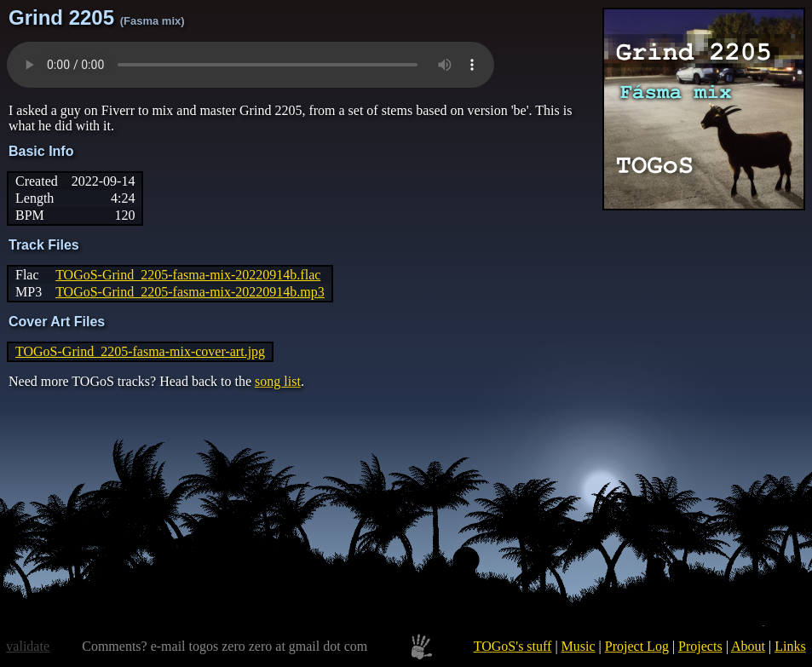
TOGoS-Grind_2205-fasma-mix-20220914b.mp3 (190, 292)
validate (28, 646)
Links (790, 646)
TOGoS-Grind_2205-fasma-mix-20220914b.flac (188, 275)
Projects (700, 646)
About (748, 646)
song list (278, 381)
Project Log (637, 646)
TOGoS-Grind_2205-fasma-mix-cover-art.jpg (140, 351)
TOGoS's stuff (513, 646)
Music (579, 646)
